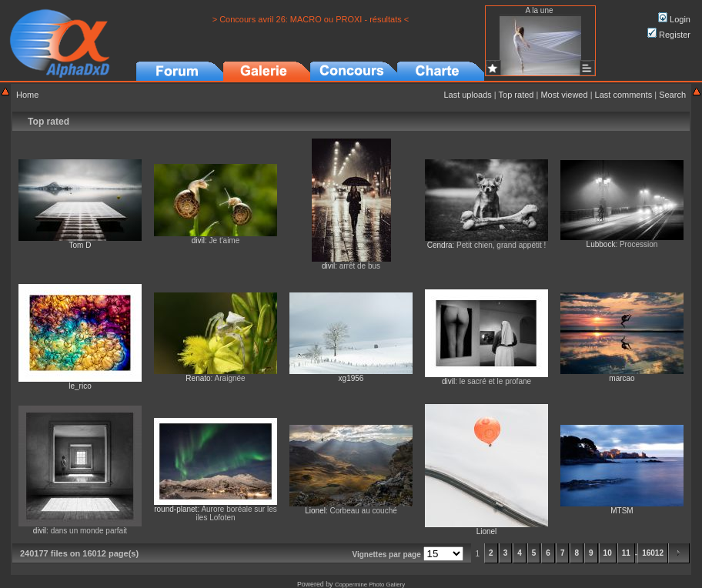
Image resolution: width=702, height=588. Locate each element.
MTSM (622, 511)
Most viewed (564, 95)
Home (27, 95)
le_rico (80, 386)
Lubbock (601, 244)
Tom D (80, 245)
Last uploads (467, 95)
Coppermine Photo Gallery (370, 585)
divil (198, 241)
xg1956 (351, 378)
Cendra (440, 245)
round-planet (175, 509)
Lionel (315, 511)
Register (669, 35)
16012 (653, 553)
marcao (622, 378)
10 (608, 553)
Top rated (516, 95)
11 (626, 553)
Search (672, 95)
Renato (198, 378)
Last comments (624, 95)
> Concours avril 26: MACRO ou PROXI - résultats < (311, 19)
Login (674, 19)
